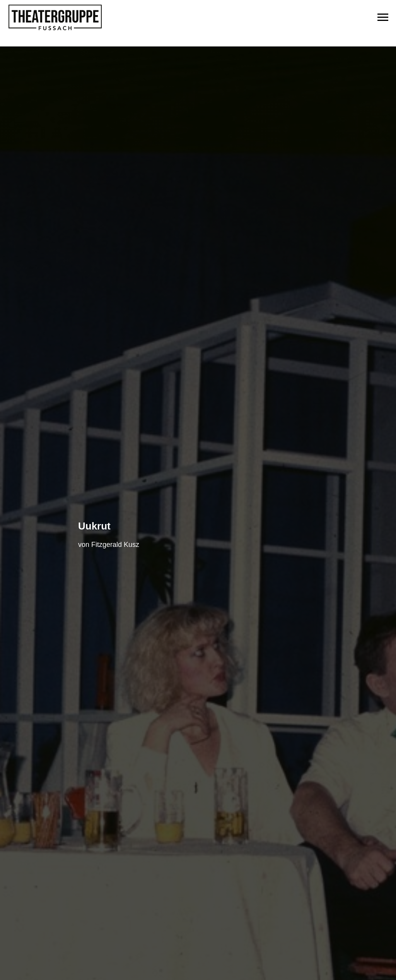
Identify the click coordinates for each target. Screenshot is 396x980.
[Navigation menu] (383, 17)
